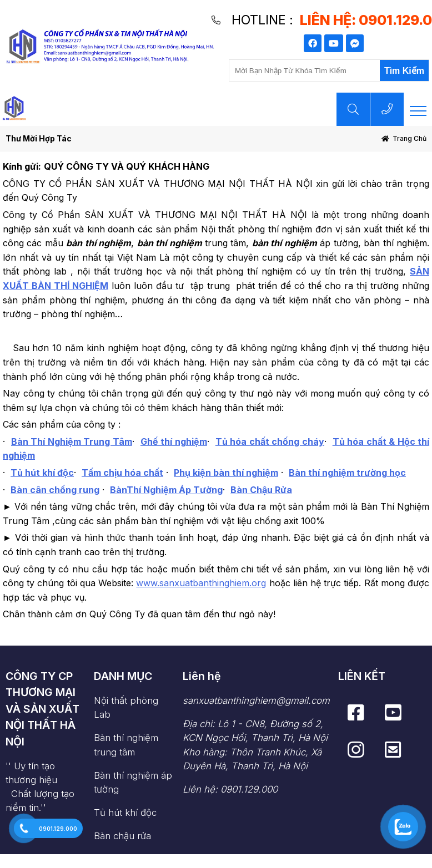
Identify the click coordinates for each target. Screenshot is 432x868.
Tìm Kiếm (404, 71)
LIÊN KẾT (362, 676)
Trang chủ (410, 138)
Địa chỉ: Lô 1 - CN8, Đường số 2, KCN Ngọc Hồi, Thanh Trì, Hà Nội (256, 746)
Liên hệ (202, 676)
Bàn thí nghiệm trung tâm (126, 745)
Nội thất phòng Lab (126, 707)
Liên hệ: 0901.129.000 (230, 789)
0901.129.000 (58, 829)
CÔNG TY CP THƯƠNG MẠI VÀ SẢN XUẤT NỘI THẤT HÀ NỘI (42, 709)
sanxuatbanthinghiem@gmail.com (256, 701)
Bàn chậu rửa (122, 836)
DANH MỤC (123, 676)
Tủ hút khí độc (125, 813)
